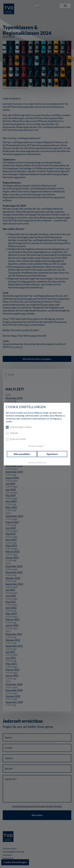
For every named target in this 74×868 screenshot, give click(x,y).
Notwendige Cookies (19, 427)
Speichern (52, 454)
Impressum (32, 463)
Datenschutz (42, 463)
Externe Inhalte (16, 439)
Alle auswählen (22, 454)
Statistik (12, 433)
